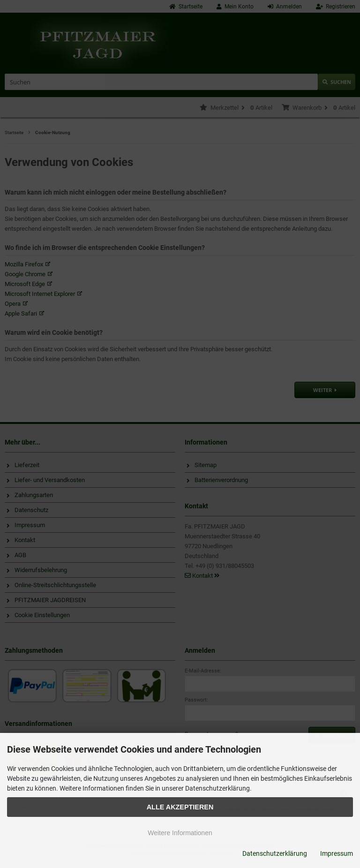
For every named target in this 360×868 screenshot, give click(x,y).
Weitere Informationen (180, 833)
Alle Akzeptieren (180, 807)
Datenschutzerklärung (275, 853)
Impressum (337, 853)
